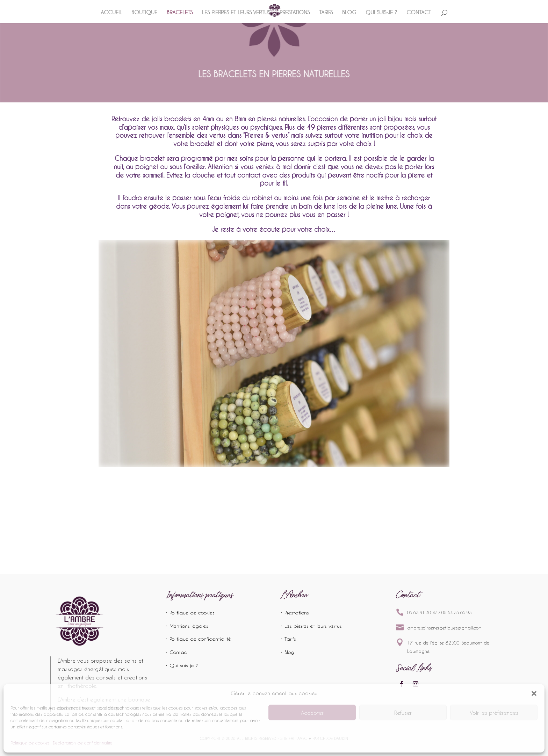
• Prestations (295, 613)
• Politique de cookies (190, 613)
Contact (419, 13)
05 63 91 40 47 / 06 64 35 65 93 (439, 612)
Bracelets (180, 13)
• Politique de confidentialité (198, 639)
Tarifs (326, 13)
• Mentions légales (187, 626)
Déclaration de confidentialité (83, 743)
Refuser (403, 713)
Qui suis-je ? (381, 13)
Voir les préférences (494, 713)
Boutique (144, 13)
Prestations (295, 13)
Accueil (111, 13)
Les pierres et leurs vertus (236, 13)
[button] (534, 693)
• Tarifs (288, 639)
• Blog (287, 652)
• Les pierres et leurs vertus (311, 626)
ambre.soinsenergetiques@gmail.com (444, 628)
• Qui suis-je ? (182, 665)
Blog (349, 13)
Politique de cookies (30, 743)
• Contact (177, 652)
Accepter (312, 713)
